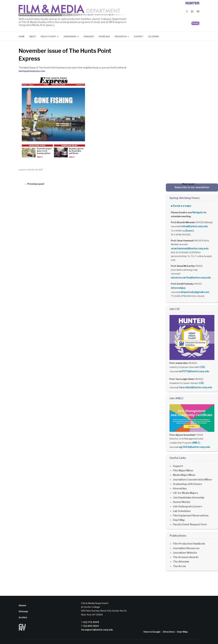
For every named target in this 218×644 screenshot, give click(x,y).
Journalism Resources (187, 541)
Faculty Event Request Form (191, 517)
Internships (178, 284)
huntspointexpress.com (32, 71)
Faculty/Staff (48, 36)
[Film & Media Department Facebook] (192, 12)
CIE (202, 363)
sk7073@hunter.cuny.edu (193, 366)
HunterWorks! (182, 495)
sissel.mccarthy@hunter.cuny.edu (189, 275)
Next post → (190, 183)
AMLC (196, 436)
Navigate (198, 211)
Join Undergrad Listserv (188, 499)
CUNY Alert (95, 638)
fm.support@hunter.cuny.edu (97, 623)
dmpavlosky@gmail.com (193, 288)
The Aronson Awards (186, 550)
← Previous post (34, 183)
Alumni (22, 598)
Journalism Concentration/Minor (194, 472)
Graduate (89, 36)
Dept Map (179, 513)
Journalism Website (186, 546)
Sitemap (23, 604)
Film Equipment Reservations (192, 508)
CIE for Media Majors (186, 486)
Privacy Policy (82, 638)
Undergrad (70, 36)
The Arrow (180, 559)
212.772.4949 (91, 615)
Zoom (188, 229)
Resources (121, 36)
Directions (169, 625)
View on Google (152, 625)
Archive (23, 610)
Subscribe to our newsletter (192, 187)
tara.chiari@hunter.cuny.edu (195, 381)
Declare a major (181, 205)
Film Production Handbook (190, 537)
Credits (105, 638)
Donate (195, 17)
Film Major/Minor (184, 463)
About (33, 36)
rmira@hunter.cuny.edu (193, 225)
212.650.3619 (91, 619)
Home (22, 36)
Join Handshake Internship (190, 490)
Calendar (153, 36)
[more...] (50, 24)
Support (178, 459)
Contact (139, 36)
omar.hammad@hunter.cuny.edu (188, 246)
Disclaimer (69, 638)
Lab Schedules (182, 504)
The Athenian (182, 555)
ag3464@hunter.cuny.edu (193, 440)
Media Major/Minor (185, 468)
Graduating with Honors (188, 477)
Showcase (104, 36)
